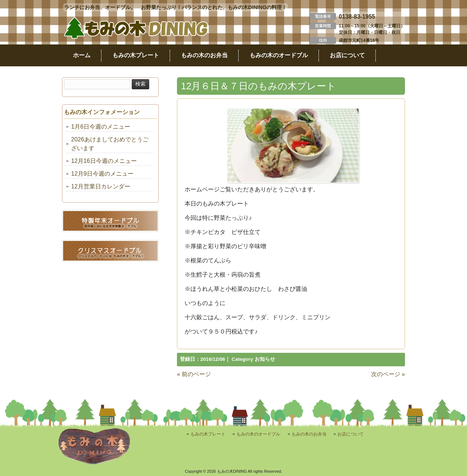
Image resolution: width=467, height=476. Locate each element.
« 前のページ (194, 374)
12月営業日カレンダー (101, 186)
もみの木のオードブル (258, 434)
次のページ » (388, 374)
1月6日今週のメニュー (101, 127)
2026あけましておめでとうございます (110, 144)
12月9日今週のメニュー (102, 174)
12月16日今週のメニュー (104, 161)
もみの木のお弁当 (309, 434)
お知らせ (265, 359)
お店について (351, 434)
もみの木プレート (208, 434)
